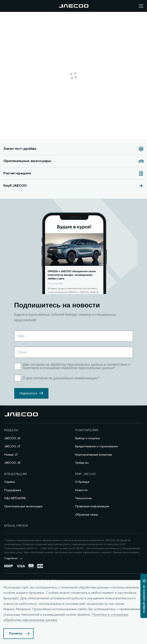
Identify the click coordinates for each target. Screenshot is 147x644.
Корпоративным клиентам (94, 455)
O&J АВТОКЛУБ (15, 498)
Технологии (83, 498)
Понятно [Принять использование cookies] (16, 634)
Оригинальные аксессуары (23, 506)
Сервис (10, 482)
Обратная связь (87, 515)
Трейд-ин (82, 463)
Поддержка (13, 490)
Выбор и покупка (87, 438)
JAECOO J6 (12, 438)
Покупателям (87, 430)
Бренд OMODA (16, 526)
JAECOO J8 (12, 463)
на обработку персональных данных (74, 365)
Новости (81, 490)
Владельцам (16, 474)
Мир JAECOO (86, 474)
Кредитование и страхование (96, 446)
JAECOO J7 (12, 446)
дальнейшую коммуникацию (75, 378)
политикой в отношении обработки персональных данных (68, 368)
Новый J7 (11, 455)
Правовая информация (92, 506)
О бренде (82, 482)
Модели (11, 430)
